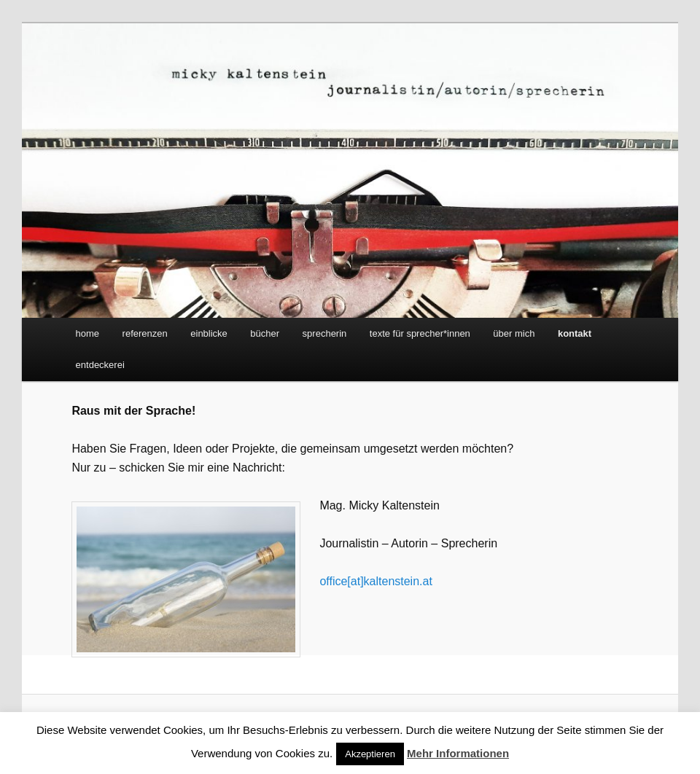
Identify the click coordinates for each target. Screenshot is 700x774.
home (88, 333)
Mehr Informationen (458, 753)
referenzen (145, 333)
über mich (514, 333)
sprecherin (325, 333)
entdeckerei (100, 365)
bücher (265, 333)
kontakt (575, 333)
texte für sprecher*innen (420, 333)
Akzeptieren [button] (370, 754)
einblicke (209, 333)
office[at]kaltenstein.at (376, 581)
